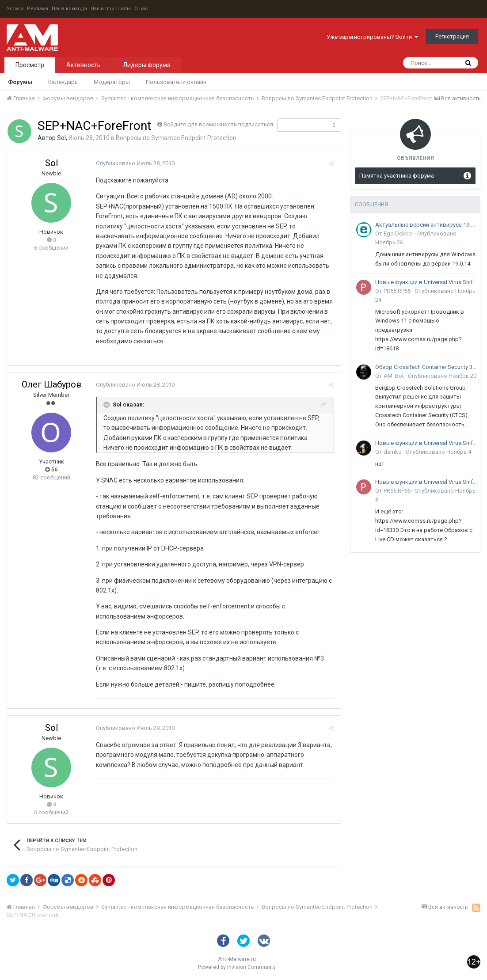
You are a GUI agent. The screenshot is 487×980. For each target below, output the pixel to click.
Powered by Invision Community (237, 967)
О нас (141, 9)
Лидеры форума (147, 65)
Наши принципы (111, 9)
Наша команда (69, 9)
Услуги (15, 9)
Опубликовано (135, 163)
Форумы (20, 82)
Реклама (38, 9)
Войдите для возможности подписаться (218, 124)
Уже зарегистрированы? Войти (372, 37)
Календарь (63, 82)
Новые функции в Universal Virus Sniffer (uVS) (426, 282)
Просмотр (30, 65)
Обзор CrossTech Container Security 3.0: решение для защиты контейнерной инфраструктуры (426, 367)
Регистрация (452, 36)
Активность (84, 65)
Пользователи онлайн (176, 82)
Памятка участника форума (397, 176)
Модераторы (112, 82)
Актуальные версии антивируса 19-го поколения (426, 225)
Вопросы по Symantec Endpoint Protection (176, 138)
